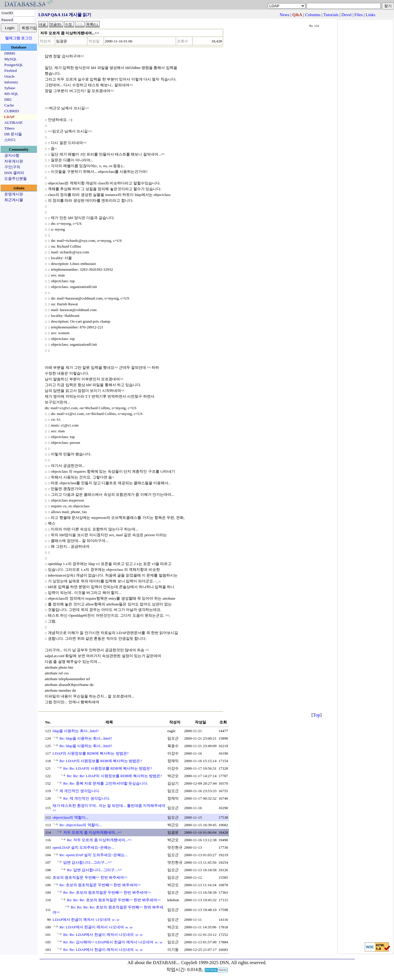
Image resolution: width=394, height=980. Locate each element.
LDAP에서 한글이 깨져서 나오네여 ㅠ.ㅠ (86, 920)
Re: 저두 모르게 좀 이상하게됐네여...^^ (99, 840)
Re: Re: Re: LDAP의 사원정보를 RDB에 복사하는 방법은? (114, 776)
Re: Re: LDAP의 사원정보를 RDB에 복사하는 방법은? (108, 768)
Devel (347, 15)
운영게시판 (14, 194)
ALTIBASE (13, 122)
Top (316, 715)
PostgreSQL (14, 65)
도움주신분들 (16, 178)
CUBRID (12, 111)
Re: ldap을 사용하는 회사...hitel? (86, 738)
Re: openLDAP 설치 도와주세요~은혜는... (94, 855)
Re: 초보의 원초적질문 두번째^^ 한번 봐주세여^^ (100, 885)
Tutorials (331, 15)
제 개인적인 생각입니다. (80, 791)
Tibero (9, 128)
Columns (313, 15)
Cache (9, 105)
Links (370, 15)
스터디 (10, 140)
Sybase (10, 88)
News (284, 15)
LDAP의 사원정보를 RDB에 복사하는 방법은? (90, 753)
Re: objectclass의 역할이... (81, 825)
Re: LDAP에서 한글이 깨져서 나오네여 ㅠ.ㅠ (96, 927)
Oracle (10, 76)
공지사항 (12, 155)
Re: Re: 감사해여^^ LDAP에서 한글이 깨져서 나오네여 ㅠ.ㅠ (113, 942)
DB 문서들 (13, 134)
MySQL (11, 59)
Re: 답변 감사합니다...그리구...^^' (94, 870)
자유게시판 (14, 161)
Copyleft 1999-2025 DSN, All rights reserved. (224, 963)
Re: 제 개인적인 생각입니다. (87, 798)
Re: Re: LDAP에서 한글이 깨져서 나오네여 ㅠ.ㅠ (103, 935)
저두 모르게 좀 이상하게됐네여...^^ (92, 832)
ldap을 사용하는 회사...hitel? (76, 731)
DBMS (10, 53)
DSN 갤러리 (14, 173)
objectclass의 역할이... (70, 817)
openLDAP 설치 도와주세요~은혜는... (83, 847)
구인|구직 (12, 167)
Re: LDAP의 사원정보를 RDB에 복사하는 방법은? (101, 761)
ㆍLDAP (7, 117)
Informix (11, 82)
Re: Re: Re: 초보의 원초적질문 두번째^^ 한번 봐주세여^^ (114, 900)
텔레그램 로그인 (19, 38)
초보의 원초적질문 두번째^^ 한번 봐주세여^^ (90, 877)
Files (359, 15)
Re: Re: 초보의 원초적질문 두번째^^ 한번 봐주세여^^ (107, 892)
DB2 (8, 99)
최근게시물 (14, 200)
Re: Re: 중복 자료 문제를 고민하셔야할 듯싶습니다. (106, 783)
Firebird (11, 71)
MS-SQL (11, 94)
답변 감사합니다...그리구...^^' (87, 862)
